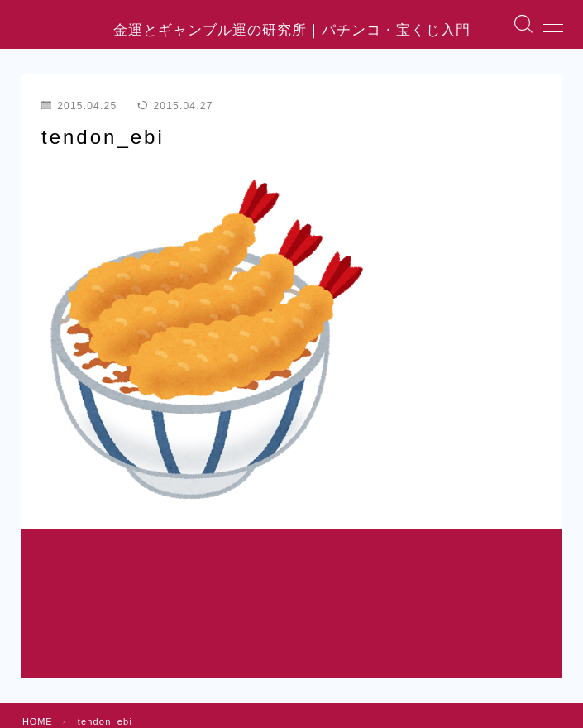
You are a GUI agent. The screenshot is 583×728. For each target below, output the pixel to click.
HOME (38, 630)
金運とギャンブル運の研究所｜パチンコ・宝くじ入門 (292, 34)
